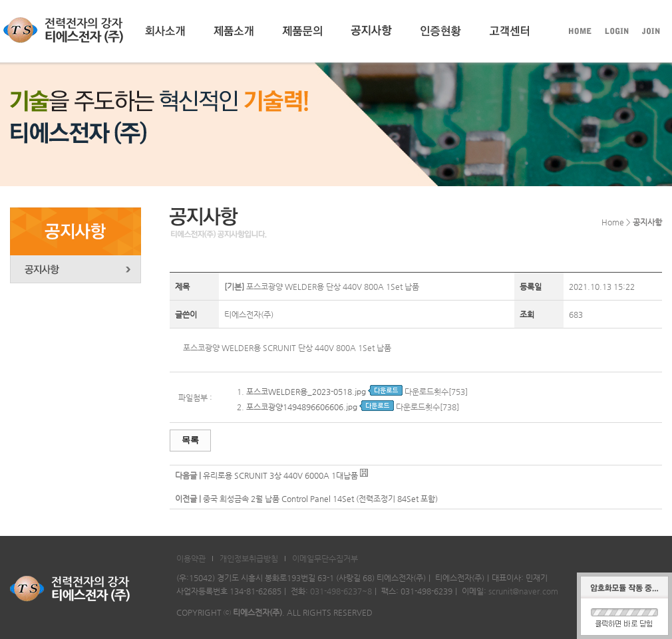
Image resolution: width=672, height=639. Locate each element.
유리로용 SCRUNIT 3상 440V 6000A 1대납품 (280, 475)
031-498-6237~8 (341, 591)
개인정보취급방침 (249, 559)
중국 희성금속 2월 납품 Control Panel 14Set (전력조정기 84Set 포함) (320, 499)
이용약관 (191, 559)
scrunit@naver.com (523, 591)
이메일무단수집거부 (325, 559)
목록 (190, 440)
